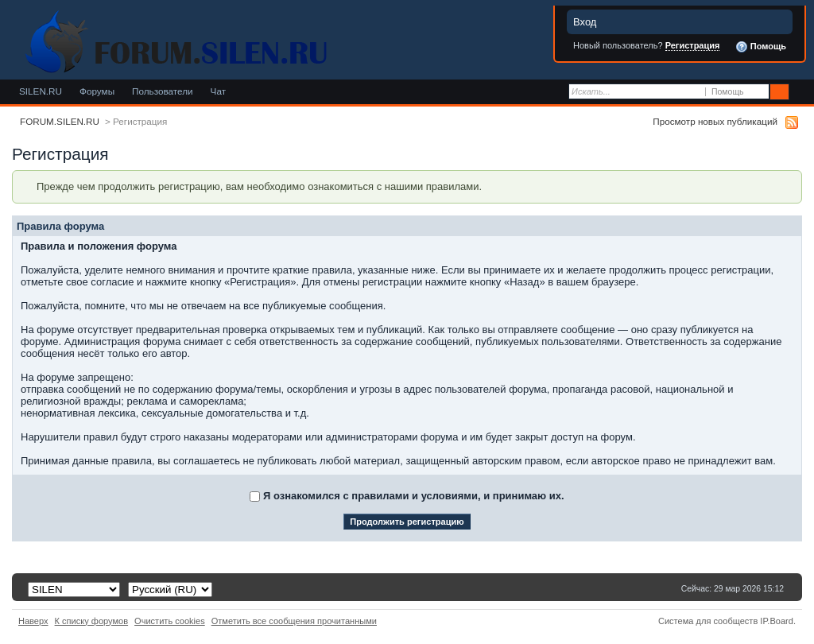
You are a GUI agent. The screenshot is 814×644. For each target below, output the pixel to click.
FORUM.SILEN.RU (60, 121)
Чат (218, 91)
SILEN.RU (41, 91)
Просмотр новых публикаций (715, 121)
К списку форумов (92, 621)
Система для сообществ (708, 621)
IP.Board (777, 621)
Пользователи (163, 91)
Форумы (97, 91)
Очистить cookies (170, 621)
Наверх (33, 621)
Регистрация (693, 45)
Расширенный (800, 92)
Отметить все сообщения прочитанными (294, 621)
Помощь (761, 47)
